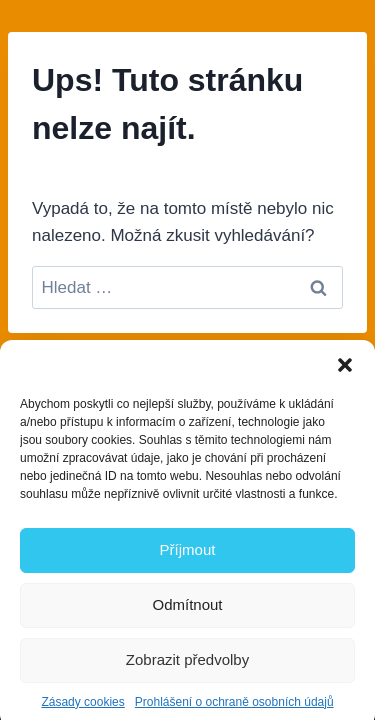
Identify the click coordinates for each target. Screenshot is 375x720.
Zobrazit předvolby (187, 665)
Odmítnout (187, 610)
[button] (345, 370)
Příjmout (188, 555)
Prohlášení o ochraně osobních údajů (234, 707)
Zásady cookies (82, 707)
